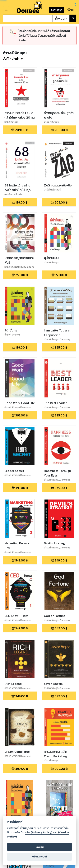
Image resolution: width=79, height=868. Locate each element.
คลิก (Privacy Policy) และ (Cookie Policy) (38, 834)
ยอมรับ (40, 847)
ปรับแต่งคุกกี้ (40, 857)
